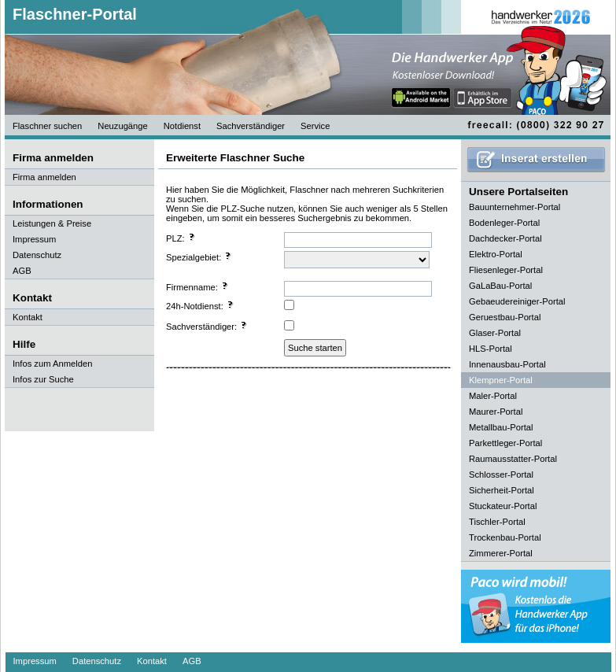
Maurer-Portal (496, 412)
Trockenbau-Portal (505, 537)
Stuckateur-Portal (503, 506)
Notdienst (182, 126)
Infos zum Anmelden (52, 364)
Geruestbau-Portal (505, 317)
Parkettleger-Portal (505, 443)
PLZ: (181, 238)
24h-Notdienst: (200, 305)
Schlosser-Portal (501, 474)
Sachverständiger (251, 126)
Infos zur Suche (43, 379)
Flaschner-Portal (75, 14)
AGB (22, 271)
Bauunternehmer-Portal (515, 207)
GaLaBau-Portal (500, 286)
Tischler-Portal (497, 522)
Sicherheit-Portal (502, 490)
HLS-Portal (491, 349)
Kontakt (28, 317)
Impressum (34, 239)
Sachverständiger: (207, 326)
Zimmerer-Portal (501, 553)
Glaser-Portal (495, 333)
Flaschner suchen (47, 126)
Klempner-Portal (501, 380)
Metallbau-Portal (501, 427)
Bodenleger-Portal (504, 223)
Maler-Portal (493, 396)
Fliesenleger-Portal (506, 270)
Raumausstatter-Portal (513, 459)
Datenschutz (37, 255)
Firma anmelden (44, 177)
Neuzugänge (122, 126)
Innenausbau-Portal (507, 364)
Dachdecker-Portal (505, 238)
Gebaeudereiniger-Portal (517, 301)
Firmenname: (197, 286)
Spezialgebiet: (199, 257)
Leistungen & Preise (52, 223)
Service (315, 126)
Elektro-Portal (496, 254)
